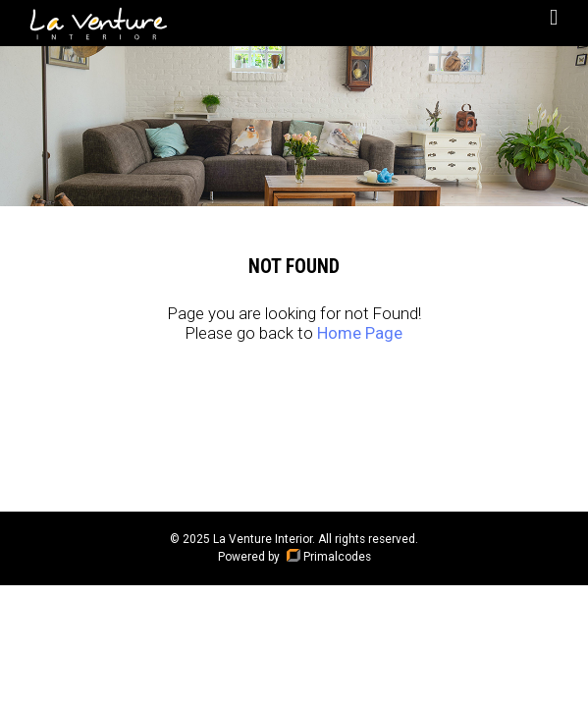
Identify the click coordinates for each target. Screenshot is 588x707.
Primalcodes (327, 557)
